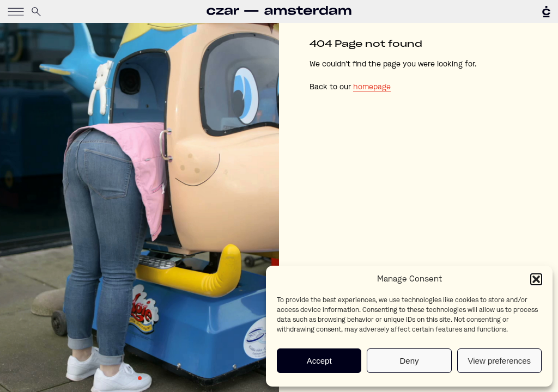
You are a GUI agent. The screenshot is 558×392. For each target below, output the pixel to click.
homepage (372, 87)
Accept (319, 361)
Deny (409, 361)
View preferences (500, 361)
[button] (536, 279)
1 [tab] (140, 378)
